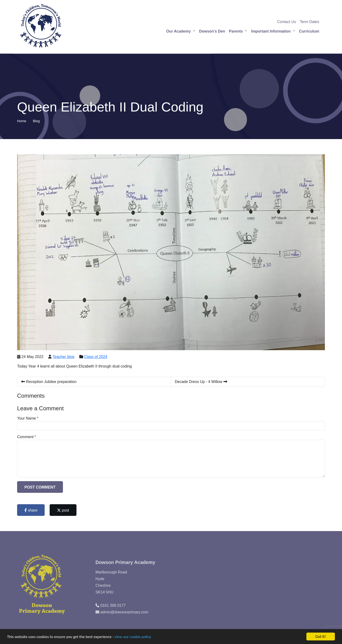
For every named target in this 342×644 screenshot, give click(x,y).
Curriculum (309, 31)
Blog (36, 121)
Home (22, 121)
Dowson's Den (212, 31)
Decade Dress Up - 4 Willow (201, 382)
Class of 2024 (96, 357)
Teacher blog (64, 357)
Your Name (26, 418)
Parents (236, 31)
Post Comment (40, 487)
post (63, 510)
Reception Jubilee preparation (49, 382)
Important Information (271, 31)
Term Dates (309, 22)
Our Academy (178, 31)
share (31, 510)
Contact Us (287, 22)
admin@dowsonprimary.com (124, 620)
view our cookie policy (133, 637)
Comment (25, 437)
